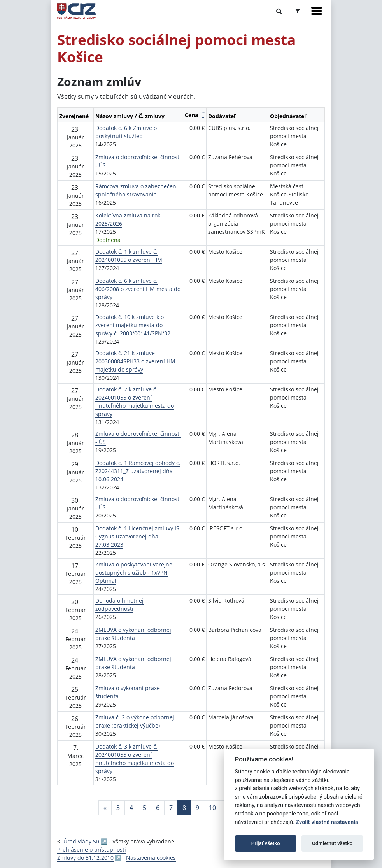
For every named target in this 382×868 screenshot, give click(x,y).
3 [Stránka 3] (118, 808)
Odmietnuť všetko (332, 843)
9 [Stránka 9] (197, 808)
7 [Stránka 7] (171, 808)
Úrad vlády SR (81, 841)
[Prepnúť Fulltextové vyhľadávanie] (279, 11)
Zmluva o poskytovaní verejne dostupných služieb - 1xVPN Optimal (134, 573)
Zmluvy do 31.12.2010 (85, 858)
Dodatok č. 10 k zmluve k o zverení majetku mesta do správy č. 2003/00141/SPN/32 (133, 325)
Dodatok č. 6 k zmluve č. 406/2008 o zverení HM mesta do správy (138, 289)
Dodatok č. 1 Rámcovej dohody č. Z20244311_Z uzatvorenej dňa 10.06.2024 (138, 471)
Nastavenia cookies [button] (151, 858)
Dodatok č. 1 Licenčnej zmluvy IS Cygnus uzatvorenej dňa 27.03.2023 (137, 536)
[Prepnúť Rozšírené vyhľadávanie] (298, 11)
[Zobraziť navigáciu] (317, 11)
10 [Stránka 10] (212, 808)
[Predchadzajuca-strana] (105, 808)
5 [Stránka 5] (145, 808)
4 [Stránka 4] (131, 808)
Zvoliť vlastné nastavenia (327, 822)
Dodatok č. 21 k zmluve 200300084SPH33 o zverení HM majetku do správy (135, 361)
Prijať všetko (266, 843)
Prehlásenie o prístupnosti (92, 850)
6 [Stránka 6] (158, 808)
